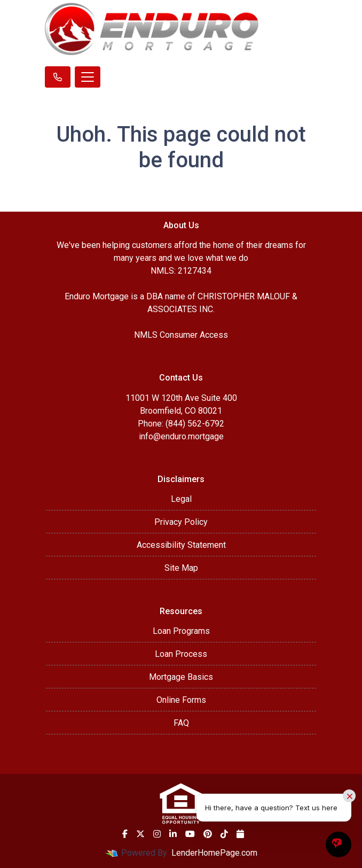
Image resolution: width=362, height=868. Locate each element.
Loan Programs (181, 631)
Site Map (181, 568)
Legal (181, 499)
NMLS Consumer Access (181, 335)
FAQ (181, 723)
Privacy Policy (181, 522)
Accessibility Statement (181, 545)
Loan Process (181, 654)
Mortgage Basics (181, 677)
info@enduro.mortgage (181, 436)
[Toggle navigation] (88, 77)
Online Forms (181, 700)
